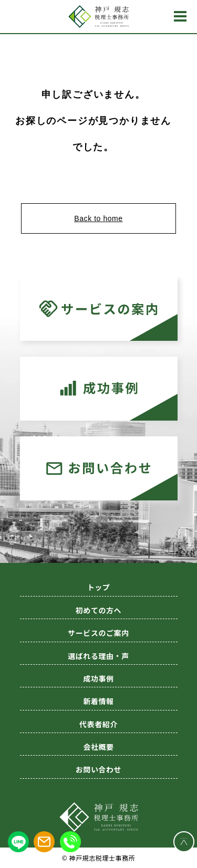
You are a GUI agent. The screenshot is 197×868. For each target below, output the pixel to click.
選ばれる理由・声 (98, 656)
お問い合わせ (98, 769)
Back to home (98, 218)
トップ (99, 587)
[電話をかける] (70, 842)
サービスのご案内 (98, 633)
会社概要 (98, 747)
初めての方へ (98, 610)
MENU (180, 16)
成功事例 (98, 678)
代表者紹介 (98, 724)
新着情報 (98, 701)
